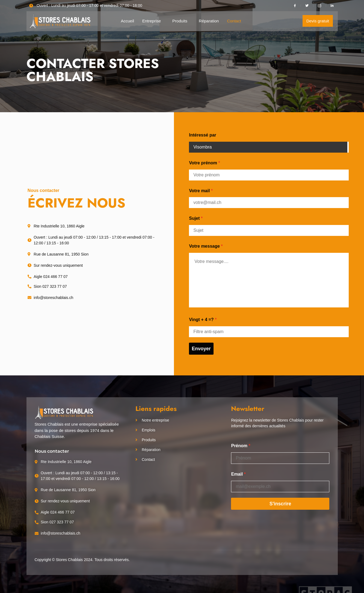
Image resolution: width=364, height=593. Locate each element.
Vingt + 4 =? (201, 320)
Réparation (209, 21)
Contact (234, 21)
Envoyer (201, 349)
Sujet (194, 218)
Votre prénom (203, 163)
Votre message (204, 246)
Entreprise (152, 21)
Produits (180, 21)
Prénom (239, 446)
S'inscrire (280, 504)
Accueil (127, 21)
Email (237, 474)
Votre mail (199, 191)
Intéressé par (203, 135)
